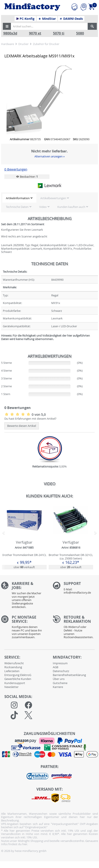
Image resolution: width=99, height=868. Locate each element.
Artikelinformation (18, 198)
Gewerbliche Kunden (18, 679)
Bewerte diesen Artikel (22, 426)
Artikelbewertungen (53, 198)
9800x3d (10, 33)
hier (25, 844)
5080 (80, 33)
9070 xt (35, 33)
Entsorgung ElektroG (18, 675)
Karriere (58, 687)
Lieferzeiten (12, 671)
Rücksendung (13, 667)
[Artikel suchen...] (49, 26)
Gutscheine (60, 683)
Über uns (59, 679)
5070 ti (59, 33)
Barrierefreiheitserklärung (69, 675)
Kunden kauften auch (71, 207)
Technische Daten (17, 207)
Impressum (60, 663)
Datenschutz (61, 671)
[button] (7, 26)
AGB (55, 667)
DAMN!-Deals (71, 19)
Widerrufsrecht (14, 663)
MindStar (47, 19)
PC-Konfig (25, 19)
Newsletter (11, 687)
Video (43, 207)
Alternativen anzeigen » (49, 156)
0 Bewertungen (16, 169)
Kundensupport (15, 683)
